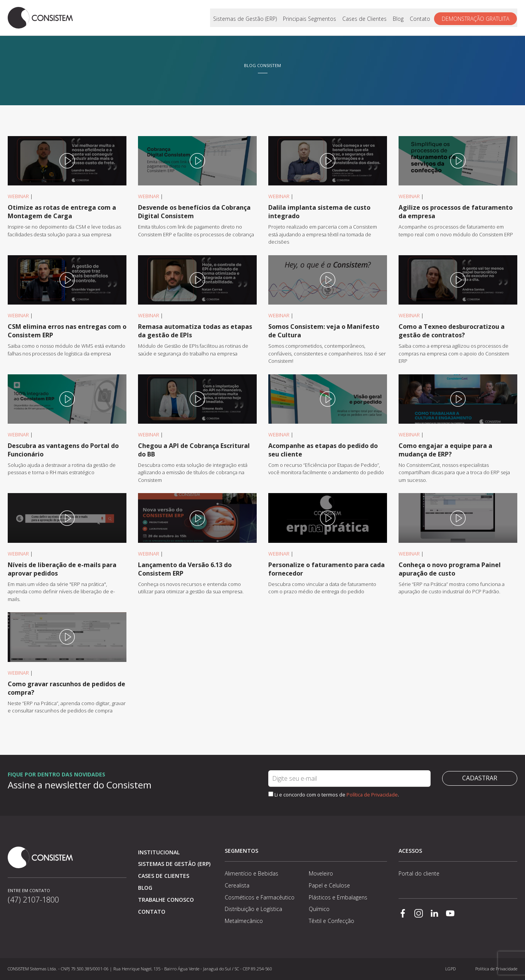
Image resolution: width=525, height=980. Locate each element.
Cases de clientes (164, 876)
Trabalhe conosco (166, 900)
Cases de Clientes (365, 18)
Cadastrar (480, 778)
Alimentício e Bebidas (252, 873)
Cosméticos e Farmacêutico (260, 897)
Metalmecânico (244, 921)
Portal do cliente (419, 873)
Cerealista (237, 885)
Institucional (159, 852)
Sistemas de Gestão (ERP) (245, 18)
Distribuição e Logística (253, 909)
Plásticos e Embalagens (338, 897)
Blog (399, 18)
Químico (319, 909)
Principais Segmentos (310, 18)
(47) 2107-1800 (33, 900)
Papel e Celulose (329, 885)
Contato (420, 18)
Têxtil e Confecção (331, 921)
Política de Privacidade (372, 795)
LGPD (450, 969)
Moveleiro (321, 873)
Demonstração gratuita (476, 18)
